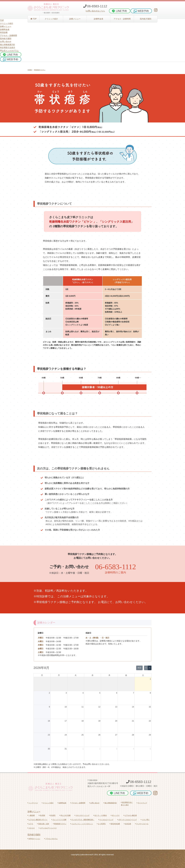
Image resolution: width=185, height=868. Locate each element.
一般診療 (31, 815)
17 (66, 721)
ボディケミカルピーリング (127, 820)
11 (82, 707)
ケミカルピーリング (106, 820)
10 (66, 707)
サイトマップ (142, 803)
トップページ (33, 803)
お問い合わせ (6, 42)
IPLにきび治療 (65, 815)
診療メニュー (34, 812)
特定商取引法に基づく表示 (127, 804)
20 (116, 721)
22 (150, 721)
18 (82, 721)
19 (99, 721)
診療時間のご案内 (116, 572)
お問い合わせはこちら (95, 11)
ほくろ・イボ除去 (100, 815)
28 (133, 735)
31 (66, 749)
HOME (30, 70)
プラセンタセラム (51, 839)
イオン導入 (145, 820)
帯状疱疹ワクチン (40, 70)
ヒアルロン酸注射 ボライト (38, 820)
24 (66, 735)
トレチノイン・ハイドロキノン (82, 824)
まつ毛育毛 (101, 824)
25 (82, 735)
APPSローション (34, 839)
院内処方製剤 (34, 835)
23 (49, 735)
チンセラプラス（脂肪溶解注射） (82, 820)
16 (49, 721)
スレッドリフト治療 (59, 820)
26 (99, 735)
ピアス (30, 824)
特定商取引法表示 (8, 48)
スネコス (31, 828)
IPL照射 (42, 815)
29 (150, 735)
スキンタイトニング (82, 815)
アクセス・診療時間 (78, 803)
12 (99, 707)
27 (116, 735)
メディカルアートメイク (48, 828)
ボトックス (115, 815)
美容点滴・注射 (43, 824)
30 (49, 749)
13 (116, 707)
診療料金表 (62, 803)
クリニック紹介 (48, 803)
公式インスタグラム (9, 51)
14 (133, 707)
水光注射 (128, 824)
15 (150, 707)
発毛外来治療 (115, 824)
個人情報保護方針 (8, 45)
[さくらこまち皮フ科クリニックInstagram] (156, 10)
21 (133, 721)
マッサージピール (142, 824)
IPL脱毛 (52, 815)
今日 (139, 668)
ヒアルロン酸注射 (130, 815)
